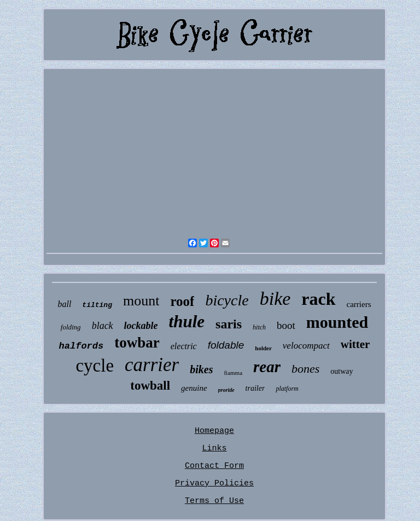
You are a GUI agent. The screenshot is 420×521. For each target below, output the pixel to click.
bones (305, 369)
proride (226, 390)
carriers (359, 304)
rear (267, 367)
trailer (255, 388)
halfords (81, 346)
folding (71, 327)
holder (263, 348)
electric (184, 346)
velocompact (306, 346)
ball (64, 304)
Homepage (214, 431)
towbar (137, 343)
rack (318, 299)
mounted (337, 322)
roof (182, 301)
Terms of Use (214, 501)
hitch (259, 327)
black (103, 326)
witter (355, 344)
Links (214, 448)
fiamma (233, 373)
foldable (226, 345)
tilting (97, 305)
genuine (194, 388)
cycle (95, 366)
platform (287, 389)
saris (229, 324)
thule (187, 322)
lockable (141, 326)
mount (141, 301)
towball (150, 386)
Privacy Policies (214, 484)
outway (342, 371)
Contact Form (214, 466)
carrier (152, 365)
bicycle (227, 300)
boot (286, 325)
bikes (201, 369)
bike (275, 299)
